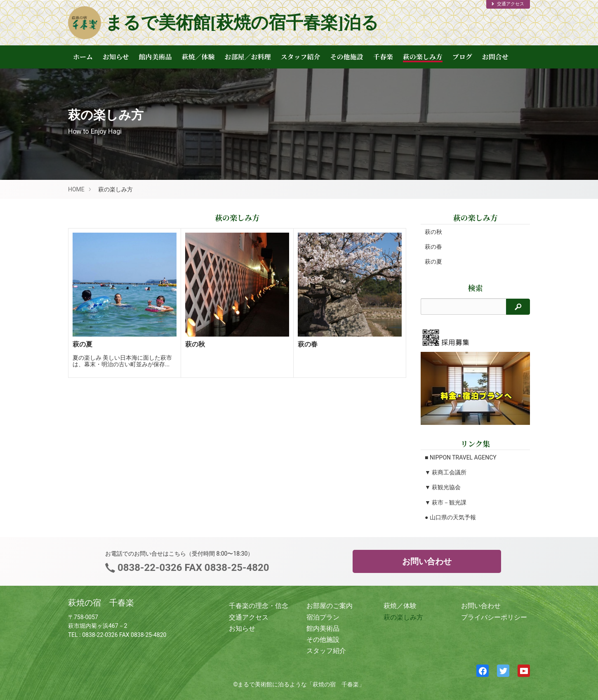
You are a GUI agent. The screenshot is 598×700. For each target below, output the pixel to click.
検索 (476, 288)
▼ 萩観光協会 (443, 487)
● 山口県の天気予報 (450, 517)
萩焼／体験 (198, 57)
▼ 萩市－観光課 (446, 502)
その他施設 (347, 57)
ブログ (462, 57)
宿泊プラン (323, 617)
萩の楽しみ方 (423, 57)
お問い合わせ (427, 561)
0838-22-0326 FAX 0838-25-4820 (192, 568)
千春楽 (383, 57)
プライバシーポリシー (494, 617)
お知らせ (116, 57)
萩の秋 (433, 232)
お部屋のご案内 (330, 606)
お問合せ (495, 57)
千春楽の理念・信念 (259, 606)
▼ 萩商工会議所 (446, 472)
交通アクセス (507, 4)
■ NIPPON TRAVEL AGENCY (461, 457)
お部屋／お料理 (248, 57)
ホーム (83, 57)
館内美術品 (155, 57)
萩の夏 (433, 262)
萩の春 (433, 247)
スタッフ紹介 (301, 57)
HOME (76, 189)
